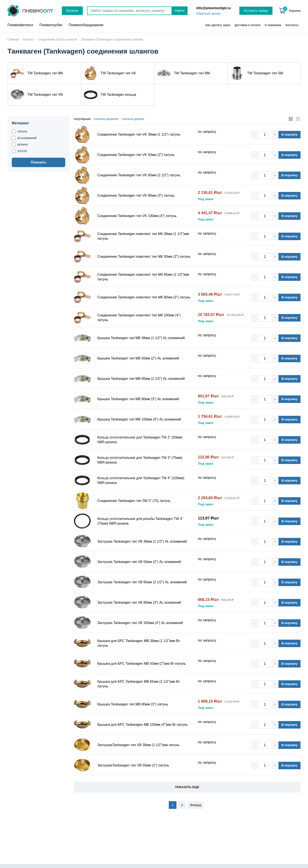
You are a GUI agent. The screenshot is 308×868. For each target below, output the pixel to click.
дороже (133, 119)
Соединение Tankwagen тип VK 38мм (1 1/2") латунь (139, 134)
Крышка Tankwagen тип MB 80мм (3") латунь (133, 704)
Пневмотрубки (51, 25)
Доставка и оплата (248, 25)
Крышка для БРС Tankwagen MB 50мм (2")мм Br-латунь (142, 664)
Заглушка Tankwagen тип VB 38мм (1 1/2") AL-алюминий (142, 541)
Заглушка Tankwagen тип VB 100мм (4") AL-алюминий (140, 623)
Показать (39, 162)
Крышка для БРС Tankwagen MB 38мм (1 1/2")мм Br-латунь (139, 643)
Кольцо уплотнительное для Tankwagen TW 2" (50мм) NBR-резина (140, 440)
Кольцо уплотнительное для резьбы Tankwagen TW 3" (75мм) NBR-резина (140, 521)
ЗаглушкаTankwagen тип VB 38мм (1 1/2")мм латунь (138, 745)
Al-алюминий (24, 138)
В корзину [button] (289, 134)
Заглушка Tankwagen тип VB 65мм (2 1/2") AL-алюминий (142, 582)
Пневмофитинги (20, 25)
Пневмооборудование (86, 25)
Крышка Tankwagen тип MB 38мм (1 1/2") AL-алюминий (141, 338)
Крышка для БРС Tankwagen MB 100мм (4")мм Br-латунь (143, 725)
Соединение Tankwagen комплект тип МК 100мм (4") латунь (139, 318)
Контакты (292, 25)
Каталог (72, 11)
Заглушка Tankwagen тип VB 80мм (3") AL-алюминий (139, 602)
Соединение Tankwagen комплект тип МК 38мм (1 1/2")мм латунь (143, 236)
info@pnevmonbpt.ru (213, 8)
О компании (273, 25)
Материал (20, 123)
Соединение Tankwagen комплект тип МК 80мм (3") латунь (144, 297)
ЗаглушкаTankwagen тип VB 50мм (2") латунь (133, 765)
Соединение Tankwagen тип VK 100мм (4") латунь (137, 216)
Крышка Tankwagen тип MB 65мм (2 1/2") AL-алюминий (141, 379)
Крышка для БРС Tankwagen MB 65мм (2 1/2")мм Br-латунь (139, 684)
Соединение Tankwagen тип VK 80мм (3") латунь (136, 195)
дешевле (106, 119)
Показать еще (187, 787)
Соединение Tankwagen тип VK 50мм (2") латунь (136, 155)
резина (20, 144)
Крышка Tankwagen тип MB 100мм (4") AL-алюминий (139, 419)
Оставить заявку (256, 11)
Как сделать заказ (218, 25)
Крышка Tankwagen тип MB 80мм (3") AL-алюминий (138, 399)
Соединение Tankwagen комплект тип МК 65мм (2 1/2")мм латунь (143, 277)
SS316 (19, 151)
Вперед (196, 805)
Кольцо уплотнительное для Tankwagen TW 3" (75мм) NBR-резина (140, 460)
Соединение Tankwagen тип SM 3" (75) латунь (134, 501)
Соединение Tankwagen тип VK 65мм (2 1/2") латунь (139, 175)
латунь (20, 131)
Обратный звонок (208, 13)
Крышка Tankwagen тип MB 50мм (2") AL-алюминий (138, 358)
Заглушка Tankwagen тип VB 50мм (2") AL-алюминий (139, 562)
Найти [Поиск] (180, 11)
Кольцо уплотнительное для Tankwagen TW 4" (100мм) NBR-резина (141, 480)
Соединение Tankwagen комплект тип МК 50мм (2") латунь (144, 257)
